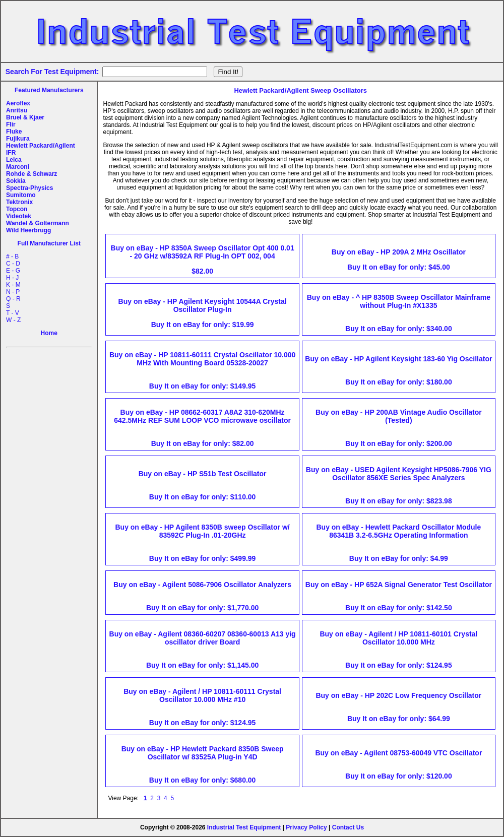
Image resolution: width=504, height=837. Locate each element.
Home (49, 333)
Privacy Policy (306, 827)
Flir (11, 124)
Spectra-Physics (29, 188)
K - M (13, 285)
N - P (13, 292)
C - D (13, 264)
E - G (13, 271)
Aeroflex (18, 103)
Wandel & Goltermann (38, 223)
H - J (12, 278)
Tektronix (19, 202)
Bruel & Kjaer (25, 117)
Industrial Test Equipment (244, 827)
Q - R (13, 299)
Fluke (14, 132)
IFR (11, 153)
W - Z (13, 320)
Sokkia (16, 181)
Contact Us (348, 827)
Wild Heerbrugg (28, 230)
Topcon (17, 209)
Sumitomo (21, 195)
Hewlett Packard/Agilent (41, 146)
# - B (12, 256)
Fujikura (18, 139)
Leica (14, 160)
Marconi (18, 167)
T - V (13, 313)
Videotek (19, 216)
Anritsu (17, 110)
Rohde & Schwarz (31, 174)
